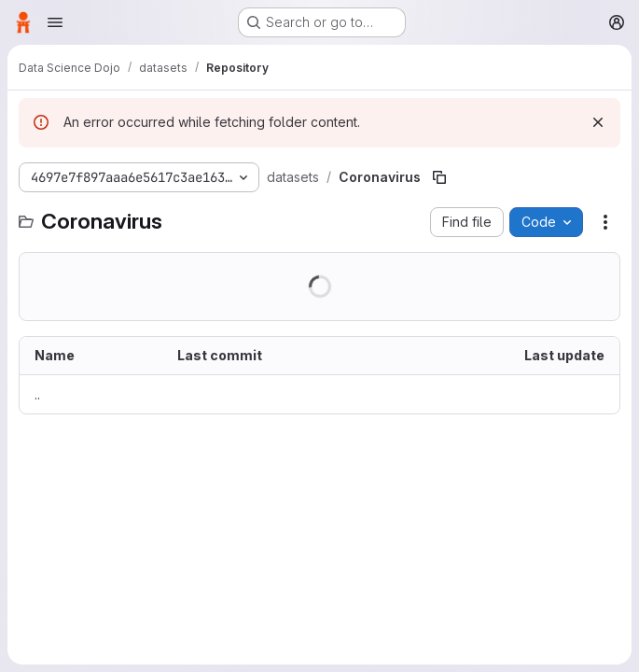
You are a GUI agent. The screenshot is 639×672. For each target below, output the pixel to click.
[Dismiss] (598, 122)
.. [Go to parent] (37, 394)
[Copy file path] (439, 177)
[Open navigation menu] (55, 22)
